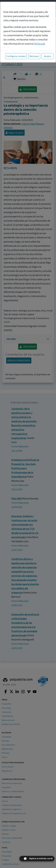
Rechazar (34, 56)
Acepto (48, 56)
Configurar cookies (16, 56)
